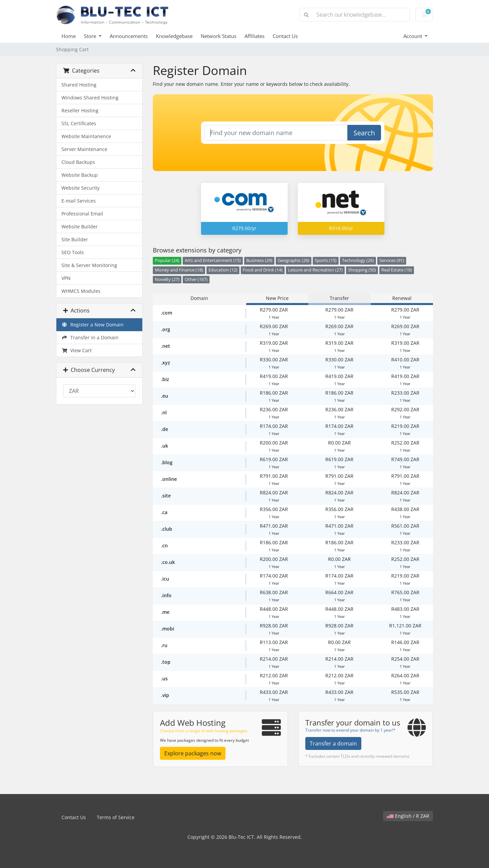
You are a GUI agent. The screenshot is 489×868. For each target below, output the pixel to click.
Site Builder (75, 239)
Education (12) (223, 270)
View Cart (77, 350)
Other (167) (196, 279)
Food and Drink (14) (263, 270)
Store (91, 36)
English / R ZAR (408, 816)
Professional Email (82, 214)
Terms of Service (116, 817)
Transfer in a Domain (90, 337)
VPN (66, 278)
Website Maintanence (86, 136)
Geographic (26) (294, 260)
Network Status (219, 36)
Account (413, 36)
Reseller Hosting (80, 110)
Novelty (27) (167, 279)
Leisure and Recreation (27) (315, 270)
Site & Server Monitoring (89, 265)
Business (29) (259, 260)
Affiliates (255, 36)
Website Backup (80, 175)
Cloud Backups (78, 162)
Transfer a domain (333, 743)
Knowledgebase (174, 36)
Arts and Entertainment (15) (213, 260)
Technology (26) (358, 260)
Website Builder (80, 227)
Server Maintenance (84, 149)
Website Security (80, 188)
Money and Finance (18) (179, 270)
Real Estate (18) (397, 270)
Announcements (129, 36)
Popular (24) (167, 260)
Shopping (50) (362, 270)
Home (69, 36)
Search (364, 133)
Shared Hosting (79, 85)
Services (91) (392, 260)
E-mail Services (79, 201)
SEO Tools (73, 252)
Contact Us (285, 36)
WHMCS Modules (81, 291)
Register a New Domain (93, 325)
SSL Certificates (79, 123)
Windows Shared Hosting (90, 98)
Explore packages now (193, 753)
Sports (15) (326, 260)
